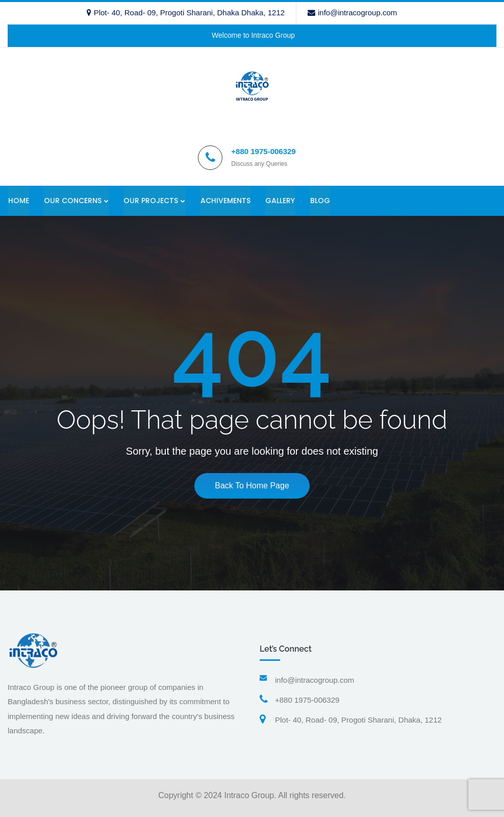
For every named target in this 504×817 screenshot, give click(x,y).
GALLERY (281, 201)
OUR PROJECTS (151, 201)
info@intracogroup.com (352, 13)
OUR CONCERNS (73, 201)
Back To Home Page (252, 486)
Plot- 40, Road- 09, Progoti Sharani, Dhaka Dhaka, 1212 (186, 13)
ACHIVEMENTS (226, 201)
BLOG (321, 201)
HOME (18, 201)
